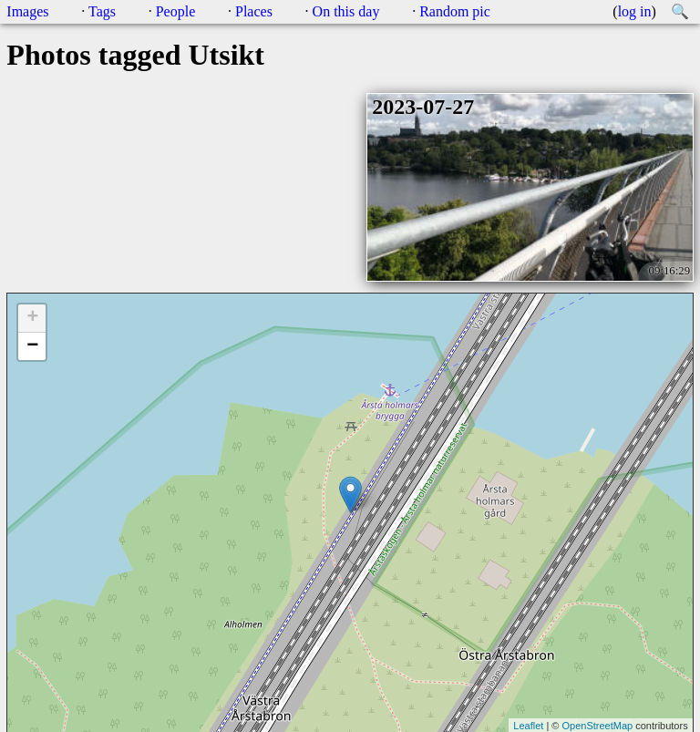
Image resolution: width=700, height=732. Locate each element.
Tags (102, 11)
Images (27, 11)
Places (254, 11)
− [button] (32, 346)
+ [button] (32, 318)
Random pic (455, 11)
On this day (346, 11)
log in (635, 11)
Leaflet (528, 726)
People (176, 11)
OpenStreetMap (597, 726)
